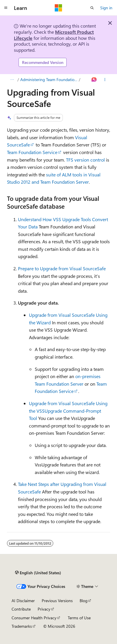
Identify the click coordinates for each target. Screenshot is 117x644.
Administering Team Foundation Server (49, 79)
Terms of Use (79, 618)
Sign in (106, 8)
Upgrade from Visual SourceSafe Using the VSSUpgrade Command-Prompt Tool (68, 411)
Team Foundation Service (32, 152)
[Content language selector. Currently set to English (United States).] (38, 573)
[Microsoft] (58, 8)
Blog (84, 601)
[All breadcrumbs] (12, 80)
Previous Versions (57, 601)
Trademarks (22, 626)
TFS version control (85, 160)
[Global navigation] (6, 8)
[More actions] (105, 80)
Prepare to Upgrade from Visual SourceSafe (62, 268)
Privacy (44, 609)
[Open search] (92, 8)
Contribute (21, 609)
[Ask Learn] (94, 80)
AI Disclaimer (23, 601)
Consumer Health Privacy (34, 618)
